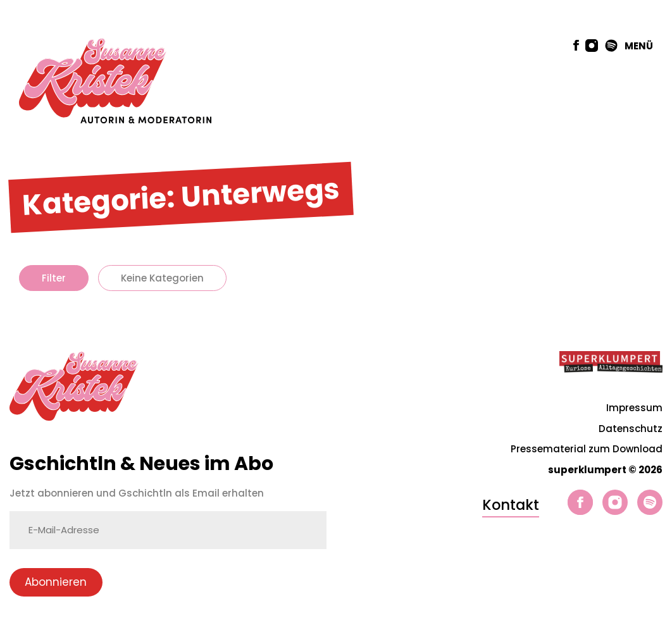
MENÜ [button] (639, 46)
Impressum (634, 408)
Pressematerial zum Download (587, 449)
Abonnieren (56, 582)
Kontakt (511, 505)
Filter (54, 278)
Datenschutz (631, 429)
